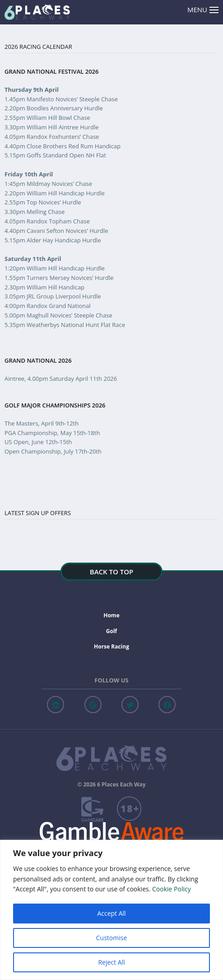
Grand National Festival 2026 (51, 72)
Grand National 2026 (38, 361)
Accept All (111, 913)
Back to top (111, 572)
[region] (111, 910)
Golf (111, 631)
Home (111, 615)
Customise (112, 938)
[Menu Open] (214, 10)
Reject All (111, 962)
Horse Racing (111, 646)
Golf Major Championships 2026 (55, 405)
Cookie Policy (172, 889)
